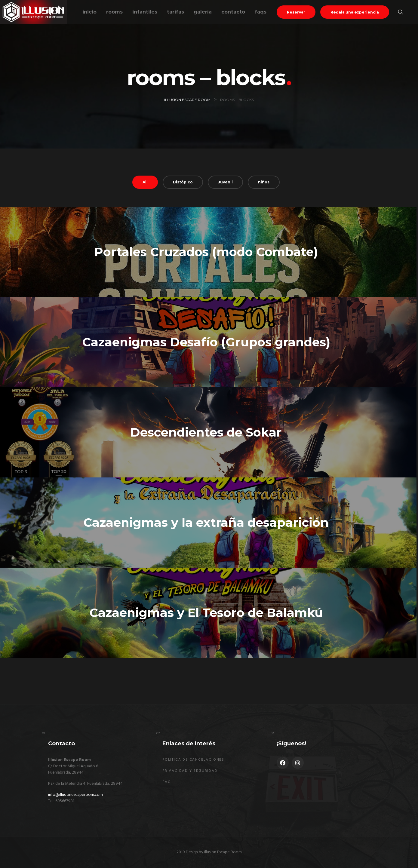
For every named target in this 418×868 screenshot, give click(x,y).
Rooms (114, 12)
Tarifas (175, 12)
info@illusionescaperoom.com (75, 795)
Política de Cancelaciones (193, 760)
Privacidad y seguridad (190, 771)
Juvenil (225, 182)
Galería (203, 12)
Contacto (233, 12)
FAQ (167, 782)
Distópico (183, 182)
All (145, 182)
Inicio (89, 12)
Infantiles (145, 12)
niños (264, 182)
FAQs (261, 12)
